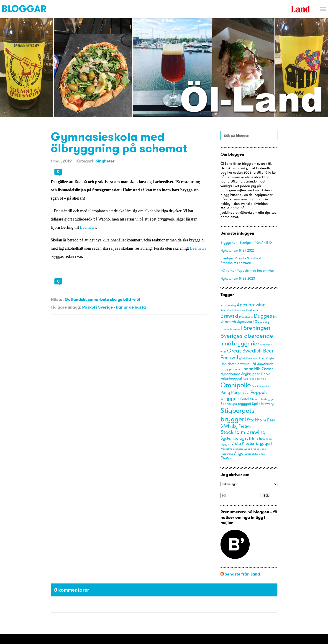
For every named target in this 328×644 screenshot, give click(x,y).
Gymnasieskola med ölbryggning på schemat (119, 142)
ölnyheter (105, 161)
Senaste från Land (242, 574)
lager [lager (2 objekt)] (238, 369)
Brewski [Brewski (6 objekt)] (229, 316)
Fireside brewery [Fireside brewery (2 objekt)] (230, 329)
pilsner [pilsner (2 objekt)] (246, 393)
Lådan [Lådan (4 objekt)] (247, 369)
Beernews (88, 227)
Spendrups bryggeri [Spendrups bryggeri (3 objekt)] (236, 404)
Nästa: (57, 299)
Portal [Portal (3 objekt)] (245, 399)
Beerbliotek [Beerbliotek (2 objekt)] (227, 311)
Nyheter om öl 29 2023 (238, 250)
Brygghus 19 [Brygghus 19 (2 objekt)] (246, 317)
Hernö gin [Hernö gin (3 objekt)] (266, 358)
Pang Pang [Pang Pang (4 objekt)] (231, 392)
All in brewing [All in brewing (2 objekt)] (228, 306)
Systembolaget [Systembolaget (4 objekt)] (234, 438)
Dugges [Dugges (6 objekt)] (263, 316)
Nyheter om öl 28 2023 (238, 278)
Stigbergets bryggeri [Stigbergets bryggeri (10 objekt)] (237, 415)
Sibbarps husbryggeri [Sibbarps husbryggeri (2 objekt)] (263, 399)
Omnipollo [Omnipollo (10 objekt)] (236, 385)
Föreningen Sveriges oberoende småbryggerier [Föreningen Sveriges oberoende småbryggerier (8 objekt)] (247, 335)
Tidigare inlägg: (66, 307)
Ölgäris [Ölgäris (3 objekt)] (226, 458)
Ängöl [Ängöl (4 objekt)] (239, 453)
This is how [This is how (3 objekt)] (257, 439)
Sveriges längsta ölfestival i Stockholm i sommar (242, 260)
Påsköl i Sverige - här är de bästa (114, 307)
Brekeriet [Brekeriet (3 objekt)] (253, 310)
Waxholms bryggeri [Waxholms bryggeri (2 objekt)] (232, 449)
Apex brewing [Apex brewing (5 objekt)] (251, 305)
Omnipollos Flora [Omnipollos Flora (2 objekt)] (261, 387)
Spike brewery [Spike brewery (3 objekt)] (263, 404)
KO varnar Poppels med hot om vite (247, 270)
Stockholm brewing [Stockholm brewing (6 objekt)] (243, 432)
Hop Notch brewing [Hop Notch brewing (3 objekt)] (235, 364)
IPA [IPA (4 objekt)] (253, 364)
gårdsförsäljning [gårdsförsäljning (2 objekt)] (249, 359)
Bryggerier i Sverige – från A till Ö (246, 242)
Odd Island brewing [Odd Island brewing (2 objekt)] (255, 379)
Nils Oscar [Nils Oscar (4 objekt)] (264, 369)
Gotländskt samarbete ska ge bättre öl (102, 299)
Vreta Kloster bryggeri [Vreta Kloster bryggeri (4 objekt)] (252, 443)
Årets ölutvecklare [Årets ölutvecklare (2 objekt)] (255, 454)
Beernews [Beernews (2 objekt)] (240, 311)
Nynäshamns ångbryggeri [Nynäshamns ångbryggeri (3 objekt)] (240, 374)
